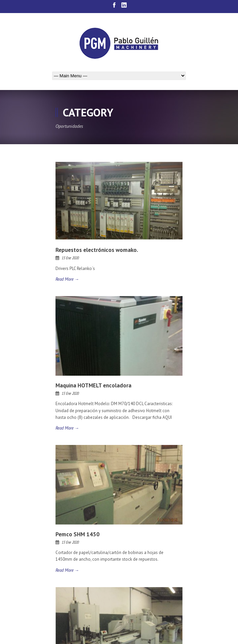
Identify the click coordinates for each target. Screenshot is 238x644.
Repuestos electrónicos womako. (97, 250)
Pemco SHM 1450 (78, 534)
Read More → (67, 279)
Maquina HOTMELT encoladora (93, 385)
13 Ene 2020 (70, 258)
